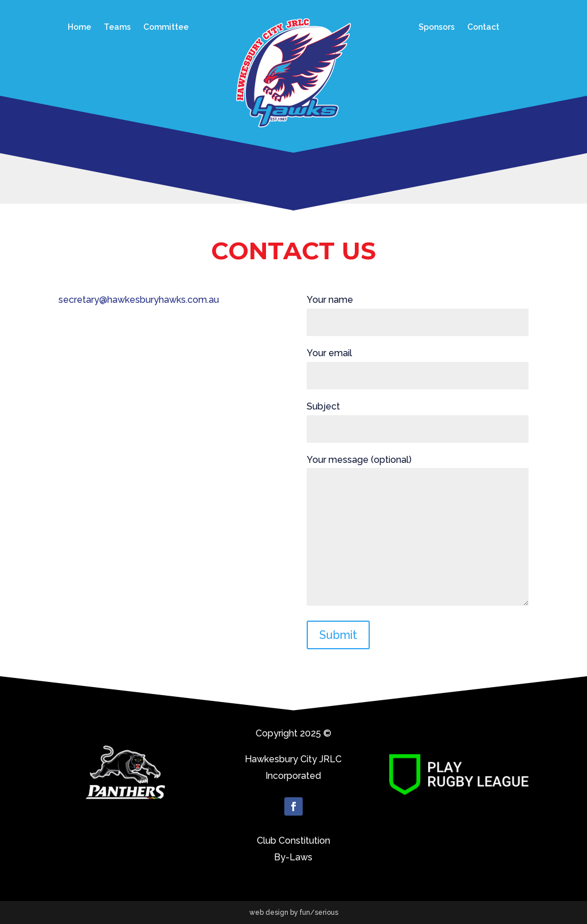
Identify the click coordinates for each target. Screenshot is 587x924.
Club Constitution (293, 841)
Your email (418, 364)
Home (79, 27)
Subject (418, 418)
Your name (418, 311)
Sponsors (437, 27)
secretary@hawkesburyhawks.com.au (139, 300)
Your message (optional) (418, 531)
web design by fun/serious (294, 913)
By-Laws (293, 857)
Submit (338, 635)
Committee (166, 27)
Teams (117, 27)
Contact (483, 27)
